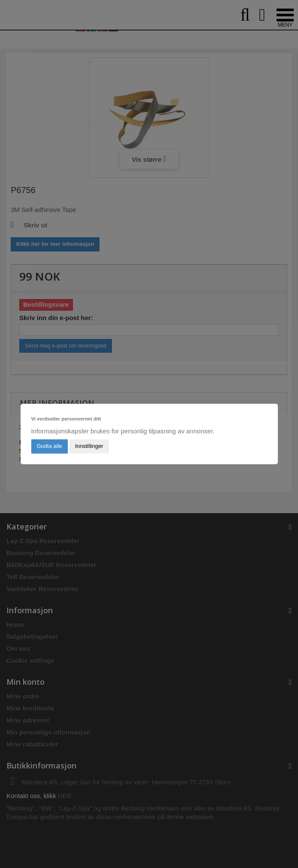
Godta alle (50, 446)
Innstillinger (89, 446)
